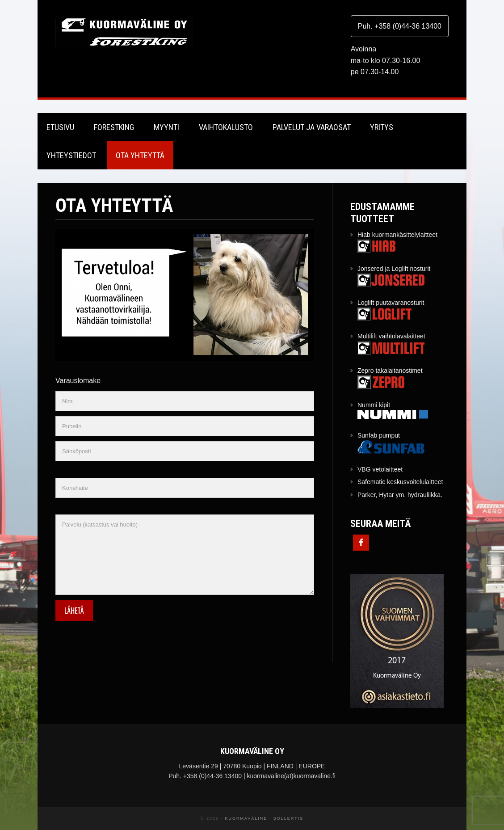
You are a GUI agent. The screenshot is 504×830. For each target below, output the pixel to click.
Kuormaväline (124, 32)
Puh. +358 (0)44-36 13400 (400, 26)
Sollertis (288, 818)
